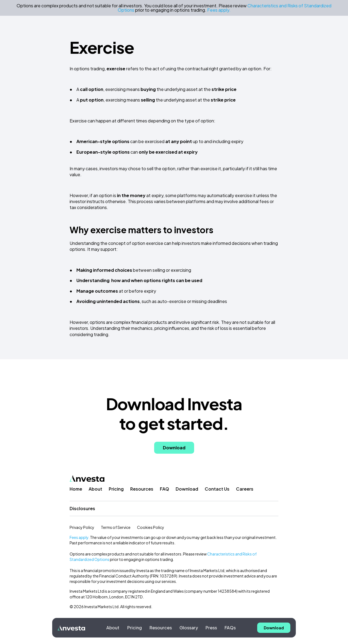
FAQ (164, 489)
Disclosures (82, 508)
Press (211, 628)
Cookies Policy (151, 527)
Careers (245, 489)
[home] (71, 628)
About (113, 628)
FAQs (230, 628)
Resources (161, 628)
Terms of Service (116, 527)
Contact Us (217, 489)
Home (76, 489)
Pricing (135, 628)
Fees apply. (80, 537)
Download (187, 489)
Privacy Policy (82, 527)
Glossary (189, 628)
